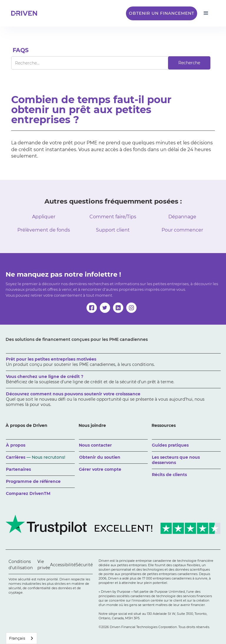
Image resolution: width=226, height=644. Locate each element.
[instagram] (131, 308)
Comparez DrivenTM (28, 493)
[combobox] (21, 638)
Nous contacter (95, 445)
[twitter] (105, 308)
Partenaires (18, 469)
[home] (26, 13)
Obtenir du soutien (100, 457)
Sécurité (84, 565)
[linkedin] (118, 308)
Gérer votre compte (100, 469)
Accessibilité (63, 565)
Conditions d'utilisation (21, 565)
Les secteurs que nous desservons (176, 460)
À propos (16, 445)
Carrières (36, 457)
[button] (206, 13)
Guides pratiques (170, 445)
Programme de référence (33, 481)
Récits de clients (169, 475)
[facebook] (92, 308)
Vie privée (44, 565)
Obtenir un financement (162, 13)
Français (17, 638)
